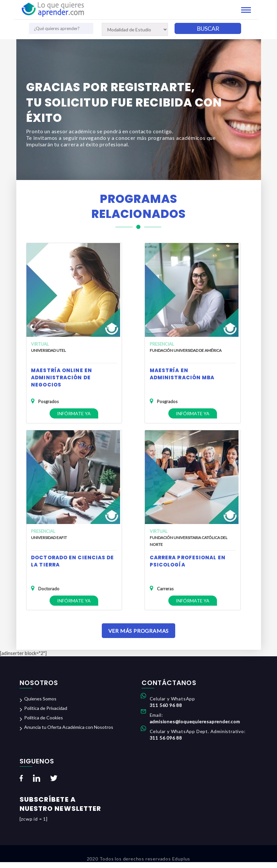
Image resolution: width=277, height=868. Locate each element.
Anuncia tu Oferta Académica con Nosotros (69, 733)
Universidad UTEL (48, 350)
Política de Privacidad (46, 714)
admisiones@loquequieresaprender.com (195, 728)
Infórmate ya (73, 413)
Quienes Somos (40, 705)
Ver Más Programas (139, 637)
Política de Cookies (44, 724)
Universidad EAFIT (49, 540)
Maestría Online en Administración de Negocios (62, 377)
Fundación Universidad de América (185, 350)
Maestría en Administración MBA (182, 373)
